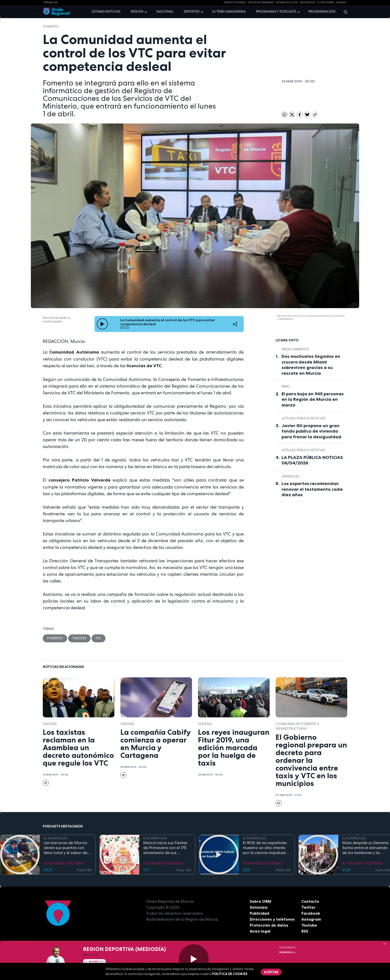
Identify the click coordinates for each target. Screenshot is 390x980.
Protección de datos (269, 925)
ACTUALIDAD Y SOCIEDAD (64, 863)
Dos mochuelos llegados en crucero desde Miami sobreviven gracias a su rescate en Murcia (311, 365)
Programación (322, 12)
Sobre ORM (261, 901)
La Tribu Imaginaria (229, 12)
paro (286, 387)
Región (137, 12)
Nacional (165, 12)
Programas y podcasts (276, 12)
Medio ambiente (295, 349)
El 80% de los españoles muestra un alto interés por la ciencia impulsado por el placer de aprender (266, 848)
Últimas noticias (106, 12)
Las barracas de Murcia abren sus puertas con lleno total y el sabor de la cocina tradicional (66, 848)
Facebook (311, 913)
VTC (99, 638)
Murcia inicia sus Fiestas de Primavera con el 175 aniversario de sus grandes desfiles (165, 848)
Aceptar (271, 972)
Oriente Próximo (235, 2)
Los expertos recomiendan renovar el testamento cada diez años (312, 489)
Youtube (309, 925)
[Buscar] (344, 12)
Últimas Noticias (287, 2)
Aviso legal (260, 931)
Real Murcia (307, 2)
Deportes (192, 12)
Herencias (290, 476)
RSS (305, 931)
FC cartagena (325, 2)
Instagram (311, 919)
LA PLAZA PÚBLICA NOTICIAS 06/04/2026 (312, 460)
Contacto (310, 901)
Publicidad (260, 913)
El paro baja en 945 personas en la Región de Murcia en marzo (313, 399)
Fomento (51, 26)
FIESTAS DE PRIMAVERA (261, 2)
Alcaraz (341, 2)
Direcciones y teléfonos (272, 919)
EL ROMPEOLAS (55, 838)
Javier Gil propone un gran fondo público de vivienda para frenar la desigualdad (311, 431)
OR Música (287, 952)
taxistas (79, 638)
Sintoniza (259, 907)
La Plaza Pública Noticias (303, 418)
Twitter (309, 907)
